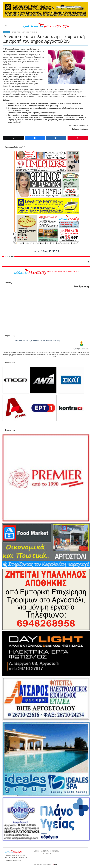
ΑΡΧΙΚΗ (37, 851)
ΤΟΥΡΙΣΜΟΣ (34, 32)
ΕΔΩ (54, 357)
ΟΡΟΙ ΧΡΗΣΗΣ (47, 853)
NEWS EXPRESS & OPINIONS (20, 32)
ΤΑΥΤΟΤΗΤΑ (45, 851)
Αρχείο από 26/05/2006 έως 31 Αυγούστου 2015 (46, 271)
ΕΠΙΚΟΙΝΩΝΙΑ (54, 851)
